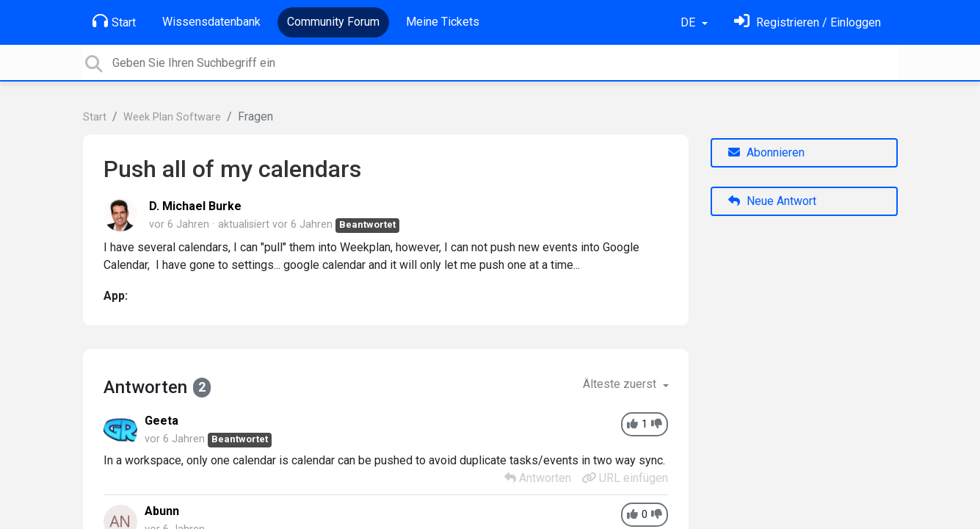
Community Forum (333, 22)
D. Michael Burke (195, 206)
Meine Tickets (443, 22)
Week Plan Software (172, 117)
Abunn (162, 511)
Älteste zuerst (621, 384)
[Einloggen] (807, 22)
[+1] (632, 424)
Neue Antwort (772, 201)
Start (114, 21)
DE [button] (689, 22)
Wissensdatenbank (211, 22)
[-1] (657, 424)
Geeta (161, 421)
